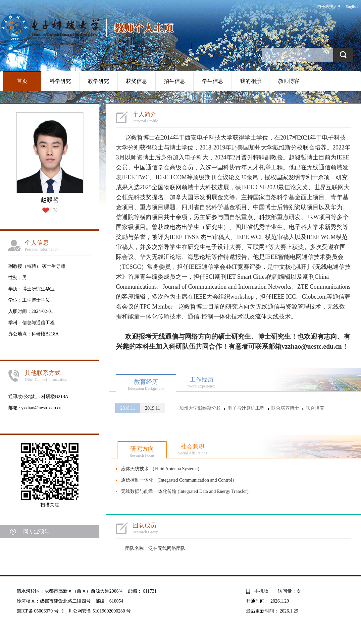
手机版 (261, 591)
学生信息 (213, 81)
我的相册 (251, 81)
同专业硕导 (36, 531)
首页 (22, 81)
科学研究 (60, 81)
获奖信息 (136, 81)
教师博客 (289, 81)
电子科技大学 (329, 7)
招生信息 (175, 81)
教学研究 (98, 81)
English (352, 7)
